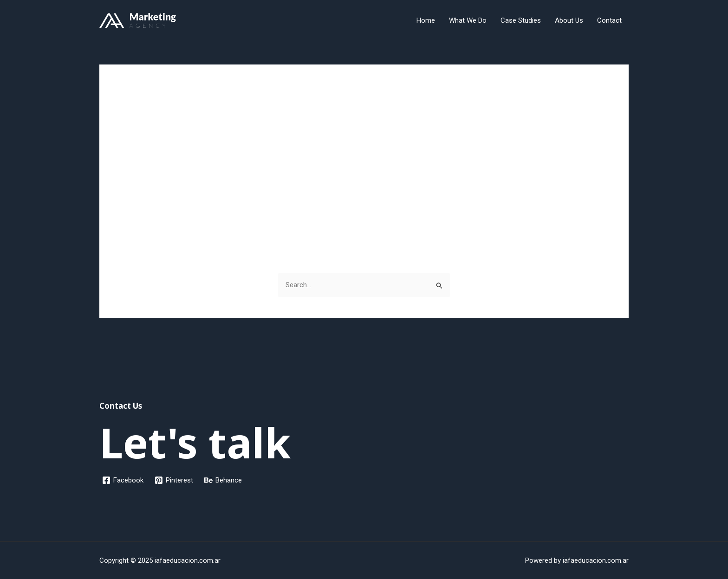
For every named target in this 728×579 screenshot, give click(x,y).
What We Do (468, 20)
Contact (609, 20)
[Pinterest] (174, 480)
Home (426, 20)
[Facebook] (123, 480)
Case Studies (521, 20)
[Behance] (223, 480)
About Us (569, 20)
